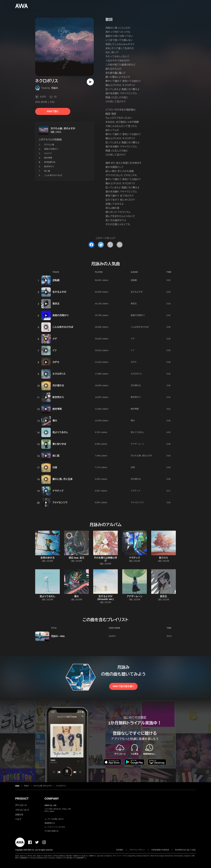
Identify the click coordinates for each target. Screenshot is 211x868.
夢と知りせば (59, 444)
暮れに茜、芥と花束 (62, 479)
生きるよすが (59, 292)
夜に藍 (47, 171)
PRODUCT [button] (22, 799)
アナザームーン (137, 444)
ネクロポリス (59, 374)
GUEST (112, 636)
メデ (55, 339)
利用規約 (120, 850)
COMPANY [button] (52, 799)
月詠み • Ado (58, 636)
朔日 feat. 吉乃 (76, 558)
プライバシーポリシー (137, 850)
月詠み (55, 88)
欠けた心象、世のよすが (63, 128)
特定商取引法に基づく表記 (185, 850)
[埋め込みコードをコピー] (120, 245)
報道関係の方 (50, 823)
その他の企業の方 (52, 831)
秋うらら (164, 558)
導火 (55, 421)
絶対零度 (48, 158)
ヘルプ (18, 819)
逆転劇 (56, 280)
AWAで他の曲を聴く (123, 686)
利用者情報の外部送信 (160, 850)
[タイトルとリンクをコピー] (110, 245)
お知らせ (19, 815)
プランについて (22, 810)
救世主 (56, 304)
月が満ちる (58, 386)
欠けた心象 (49, 145)
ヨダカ (56, 362)
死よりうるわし (60, 432)
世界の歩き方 (47, 558)
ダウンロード (21, 805)
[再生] (90, 82)
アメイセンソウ (60, 503)
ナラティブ (58, 491)
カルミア (48, 153)
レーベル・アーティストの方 (55, 827)
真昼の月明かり (51, 149)
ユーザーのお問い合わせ (54, 819)
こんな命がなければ (53, 175)
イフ (55, 350)
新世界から (49, 167)
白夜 (55, 467)
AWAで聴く (53, 111)
